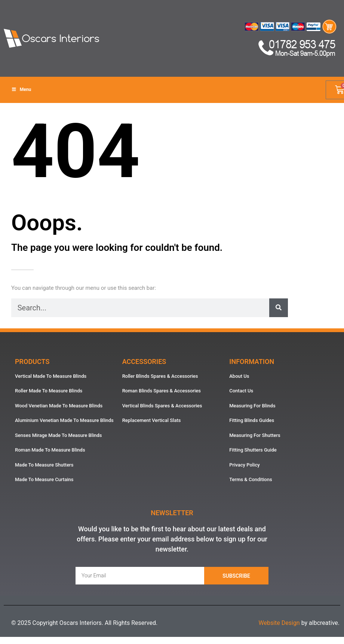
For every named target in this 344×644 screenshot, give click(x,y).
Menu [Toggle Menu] (21, 89)
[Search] (279, 308)
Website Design (279, 623)
